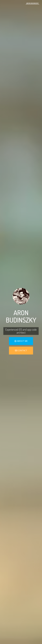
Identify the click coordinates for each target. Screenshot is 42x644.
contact (21, 350)
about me (21, 341)
